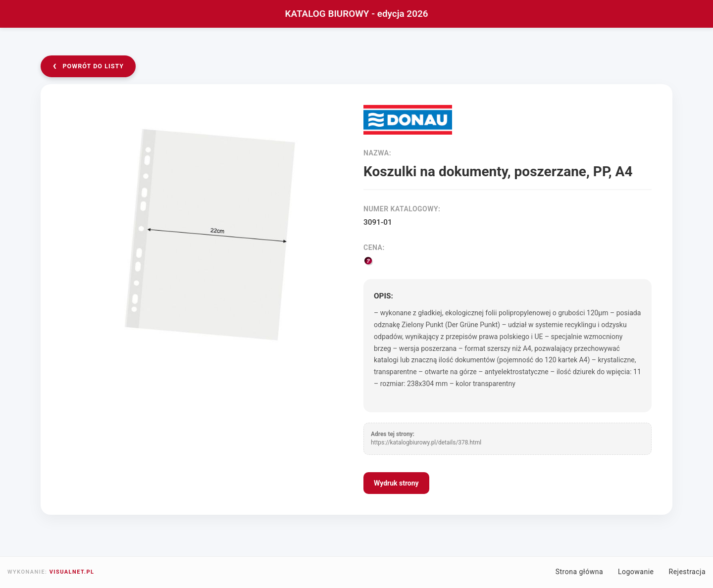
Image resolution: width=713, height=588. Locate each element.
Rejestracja (688, 572)
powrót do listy (88, 66)
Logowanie (636, 572)
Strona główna (579, 572)
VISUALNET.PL (72, 572)
